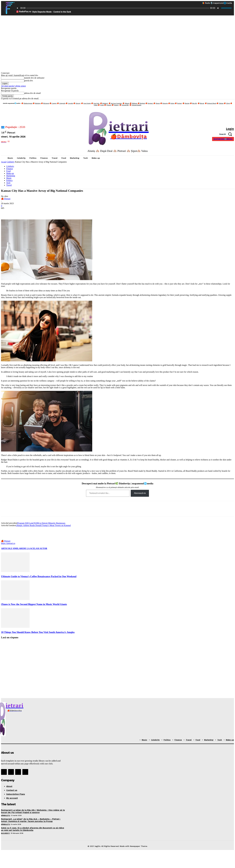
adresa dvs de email (32, 93)
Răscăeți (187, 103)
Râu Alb (195, 103)
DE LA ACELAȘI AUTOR (35, 548)
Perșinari (151, 103)
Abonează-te (140, 493)
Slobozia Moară (212, 103)
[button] (227, 134)
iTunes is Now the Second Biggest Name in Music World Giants (34, 604)
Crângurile (62, 103)
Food (8, 171)
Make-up (10, 173)
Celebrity (11, 162)
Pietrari (158, 103)
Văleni (96, 105)
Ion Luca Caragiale (116, 103)
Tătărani (221, 103)
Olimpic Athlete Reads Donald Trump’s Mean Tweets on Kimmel (43, 525)
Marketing (11, 176)
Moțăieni (142, 103)
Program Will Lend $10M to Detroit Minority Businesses (41, 523)
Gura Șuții (96, 103)
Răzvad (202, 103)
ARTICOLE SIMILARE (12, 548)
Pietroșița (165, 103)
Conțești (54, 103)
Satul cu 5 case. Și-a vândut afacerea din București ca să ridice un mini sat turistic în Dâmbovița (33, 829)
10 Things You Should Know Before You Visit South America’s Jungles (38, 632)
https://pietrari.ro (8, 543)
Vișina (102, 105)
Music (9, 178)
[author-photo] (7, 538)
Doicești (78, 103)
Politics (9, 180)
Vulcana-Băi (125, 105)
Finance (10, 169)
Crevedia (70, 103)
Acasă (4, 162)
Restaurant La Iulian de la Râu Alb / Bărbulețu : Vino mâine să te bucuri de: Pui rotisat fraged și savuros (33, 811)
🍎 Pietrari (6, 199)
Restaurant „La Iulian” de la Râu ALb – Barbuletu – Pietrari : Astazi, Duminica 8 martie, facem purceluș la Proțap (31, 820)
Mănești (127, 103)
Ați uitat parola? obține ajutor (13, 86)
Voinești (116, 105)
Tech (8, 183)
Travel (9, 185)
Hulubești (105, 103)
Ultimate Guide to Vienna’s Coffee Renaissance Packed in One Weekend (39, 576)
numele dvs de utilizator (34, 78)
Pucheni (179, 103)
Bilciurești (46, 103)
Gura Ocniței (87, 103)
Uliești (228, 103)
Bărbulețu (38, 103)
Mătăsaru (135, 103)
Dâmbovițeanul (28, 103)
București (5, 833)
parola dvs (29, 81)
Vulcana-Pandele (136, 105)
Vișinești (109, 105)
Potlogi (173, 103)
